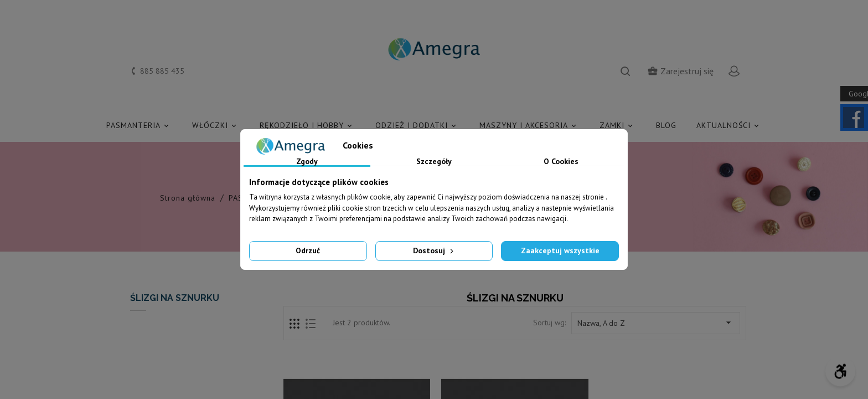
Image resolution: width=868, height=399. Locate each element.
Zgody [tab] (307, 162)
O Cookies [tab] (561, 162)
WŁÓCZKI (216, 126)
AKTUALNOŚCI (729, 126)
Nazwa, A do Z (656, 323)
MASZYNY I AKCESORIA (529, 126)
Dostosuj (434, 250)
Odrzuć (308, 250)
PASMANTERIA (139, 126)
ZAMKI (618, 126)
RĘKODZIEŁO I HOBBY (308, 126)
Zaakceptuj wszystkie (560, 250)
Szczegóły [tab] (434, 162)
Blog (666, 125)
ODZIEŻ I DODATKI (417, 126)
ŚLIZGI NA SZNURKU (175, 298)
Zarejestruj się (680, 71)
